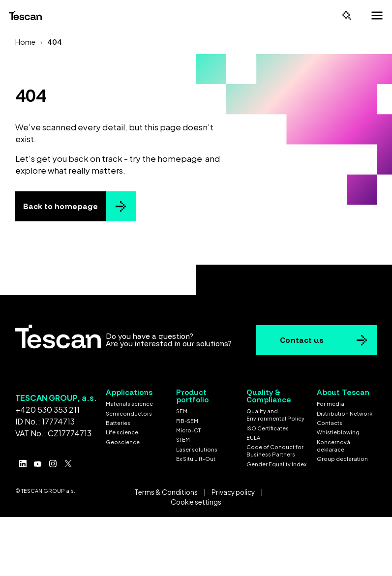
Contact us (302, 340)
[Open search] (347, 15)
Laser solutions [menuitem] (197, 449)
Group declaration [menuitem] (342, 459)
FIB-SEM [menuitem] (187, 421)
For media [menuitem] (331, 404)
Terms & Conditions (166, 492)
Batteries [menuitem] (118, 423)
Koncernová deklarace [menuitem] (333, 446)
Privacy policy (233, 492)
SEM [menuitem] (182, 411)
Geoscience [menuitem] (123, 442)
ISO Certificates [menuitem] (268, 428)
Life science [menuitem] (122, 432)
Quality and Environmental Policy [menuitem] (275, 415)
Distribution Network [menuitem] (345, 413)
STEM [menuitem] (183, 440)
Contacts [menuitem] (330, 423)
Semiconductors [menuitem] (129, 413)
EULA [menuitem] (253, 438)
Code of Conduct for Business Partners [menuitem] (275, 451)
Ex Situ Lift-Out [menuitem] (196, 459)
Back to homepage (60, 206)
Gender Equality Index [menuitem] (276, 464)
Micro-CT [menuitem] (188, 430)
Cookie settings (196, 502)
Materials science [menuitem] (129, 404)
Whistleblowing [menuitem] (338, 432)
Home (25, 42)
